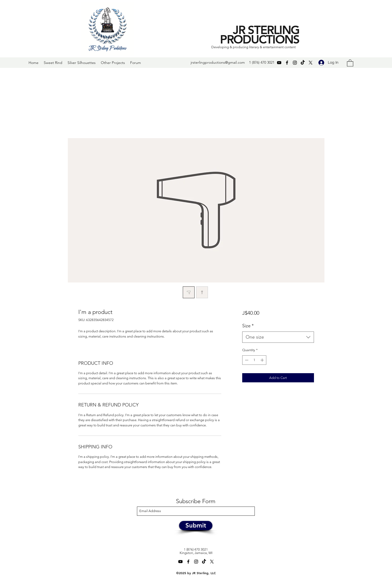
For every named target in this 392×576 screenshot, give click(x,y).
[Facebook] (287, 63)
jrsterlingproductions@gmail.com (218, 62)
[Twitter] (311, 63)
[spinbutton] (254, 360)
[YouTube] (279, 63)
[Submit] (196, 526)
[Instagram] (295, 63)
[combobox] (278, 337)
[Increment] (263, 360)
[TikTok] (303, 63)
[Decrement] (246, 360)
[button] (350, 63)
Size (248, 326)
